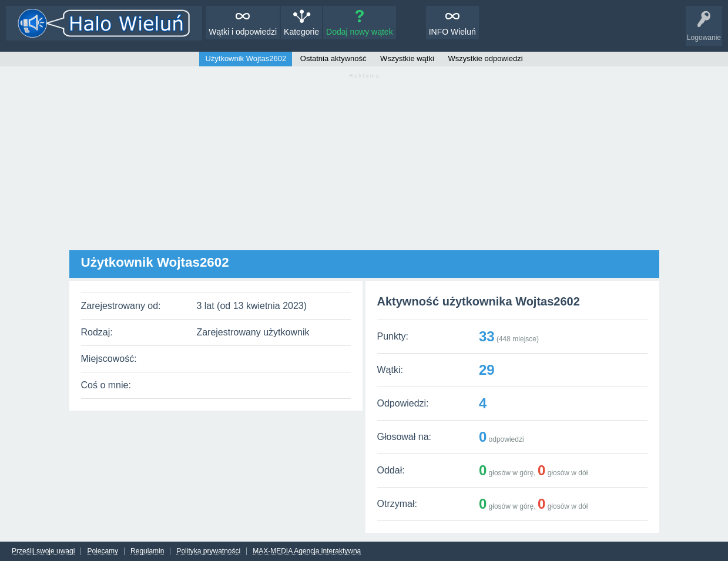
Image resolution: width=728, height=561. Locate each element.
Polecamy (103, 551)
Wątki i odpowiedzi (243, 32)
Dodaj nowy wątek (360, 32)
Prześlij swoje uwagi (43, 551)
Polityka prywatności (208, 551)
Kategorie (301, 32)
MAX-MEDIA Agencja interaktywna (307, 551)
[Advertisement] (364, 168)
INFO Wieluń (452, 32)
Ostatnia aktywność (333, 58)
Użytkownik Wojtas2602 (246, 58)
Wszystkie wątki (407, 58)
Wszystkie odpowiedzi (485, 58)
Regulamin (147, 551)
